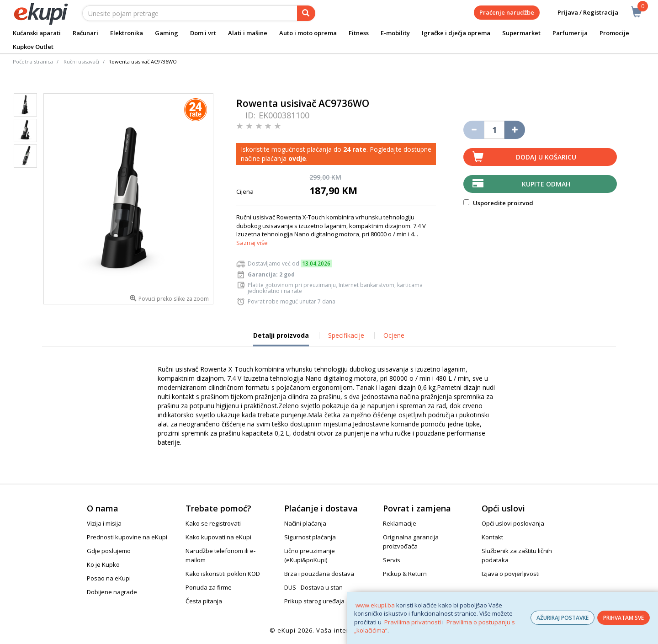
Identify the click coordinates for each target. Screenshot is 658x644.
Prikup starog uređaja (314, 601)
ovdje (297, 158)
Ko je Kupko (103, 564)
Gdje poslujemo (109, 551)
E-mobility (395, 33)
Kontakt (492, 537)
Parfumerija (570, 33)
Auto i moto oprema (308, 33)
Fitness (359, 33)
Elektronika (127, 33)
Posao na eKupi (109, 578)
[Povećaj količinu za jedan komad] (515, 130)
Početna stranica (33, 61)
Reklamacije (400, 523)
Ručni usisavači (81, 61)
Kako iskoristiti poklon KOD (223, 574)
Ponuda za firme (209, 587)
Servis (392, 560)
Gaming (167, 33)
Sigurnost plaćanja (310, 537)
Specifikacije (346, 335)
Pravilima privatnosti (413, 622)
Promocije (614, 33)
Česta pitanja (204, 601)
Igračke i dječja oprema (456, 33)
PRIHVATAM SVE (624, 618)
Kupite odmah (546, 184)
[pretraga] (306, 13)
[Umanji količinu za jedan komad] (474, 130)
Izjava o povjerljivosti (511, 574)
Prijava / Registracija (581, 13)
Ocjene (394, 335)
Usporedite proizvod (498, 203)
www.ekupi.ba (375, 605)
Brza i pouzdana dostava (319, 574)
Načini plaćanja (305, 523)
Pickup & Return (405, 574)
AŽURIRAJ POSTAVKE (562, 618)
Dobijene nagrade (112, 592)
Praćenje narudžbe (507, 12)
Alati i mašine (248, 33)
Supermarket (521, 33)
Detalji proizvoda (281, 339)
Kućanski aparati (37, 33)
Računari (85, 33)
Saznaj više (252, 243)
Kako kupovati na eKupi (218, 537)
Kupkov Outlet (33, 47)
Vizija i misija (104, 523)
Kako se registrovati (213, 523)
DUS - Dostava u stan (313, 587)
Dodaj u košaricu (546, 157)
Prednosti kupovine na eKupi (127, 537)
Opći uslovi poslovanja (513, 523)
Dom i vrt (203, 33)
